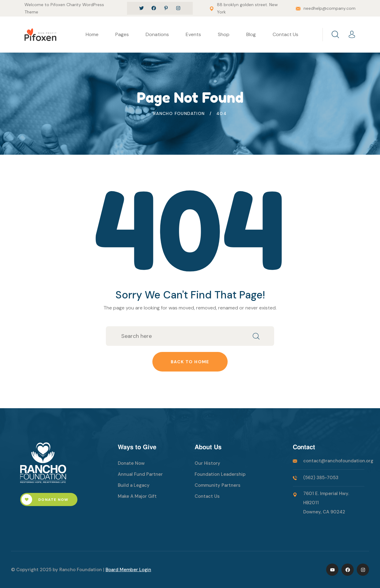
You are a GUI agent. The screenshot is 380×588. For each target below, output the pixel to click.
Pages (122, 34)
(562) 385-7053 (321, 478)
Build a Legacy (134, 485)
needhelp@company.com (330, 8)
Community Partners (218, 485)
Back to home (190, 362)
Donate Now (45, 499)
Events (193, 34)
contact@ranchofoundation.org (338, 461)
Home (92, 34)
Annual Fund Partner (140, 474)
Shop (224, 34)
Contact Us (285, 34)
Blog (251, 34)
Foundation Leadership (220, 474)
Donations (157, 34)
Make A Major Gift (137, 496)
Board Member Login (128, 570)
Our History (207, 463)
